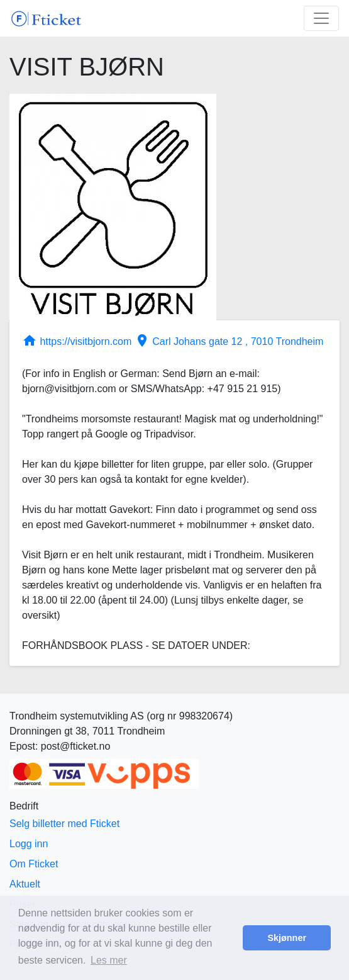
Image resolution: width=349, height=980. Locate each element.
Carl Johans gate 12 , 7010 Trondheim (229, 341)
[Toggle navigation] (321, 18)
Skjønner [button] (287, 938)
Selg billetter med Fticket (64, 824)
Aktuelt (25, 884)
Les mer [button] (109, 960)
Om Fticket (34, 864)
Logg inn (29, 844)
